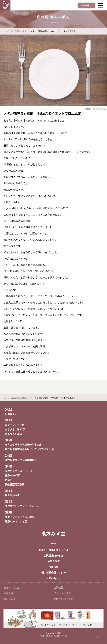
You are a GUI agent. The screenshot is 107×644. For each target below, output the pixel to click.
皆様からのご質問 (63, 599)
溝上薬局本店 (12, 495)
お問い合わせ (54, 578)
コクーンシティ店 (15, 425)
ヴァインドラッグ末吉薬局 (20, 517)
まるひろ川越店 (13, 434)
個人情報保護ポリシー (54, 573)
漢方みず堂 (53, 534)
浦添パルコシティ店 (16, 522)
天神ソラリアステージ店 (18, 471)
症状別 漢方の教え (54, 556)
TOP (53, 544)
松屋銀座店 (11, 414)
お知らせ (8, 593)
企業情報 (58, 588)
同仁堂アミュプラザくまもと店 (22, 506)
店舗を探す (86, 5)
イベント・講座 (62, 593)
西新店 (9, 480)
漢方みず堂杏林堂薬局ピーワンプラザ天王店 (29, 449)
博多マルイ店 (12, 476)
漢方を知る (10, 599)
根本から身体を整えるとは (54, 550)
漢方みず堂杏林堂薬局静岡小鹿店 (23, 445)
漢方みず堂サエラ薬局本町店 (21, 460)
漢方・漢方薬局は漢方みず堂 (54, 636)
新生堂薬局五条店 (15, 485)
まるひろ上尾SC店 (15, 429)
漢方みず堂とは (12, 588)
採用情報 (54, 567)
